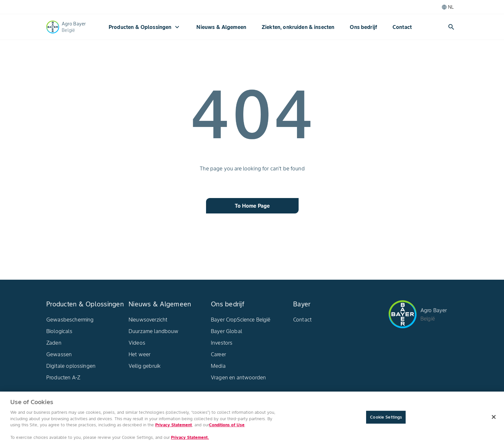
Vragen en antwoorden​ (238, 377)
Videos (137, 343)
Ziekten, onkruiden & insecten (298, 27)
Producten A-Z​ (63, 377)
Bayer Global (226, 331)
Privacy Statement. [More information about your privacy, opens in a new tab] (190, 440)
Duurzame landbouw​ (154, 331)
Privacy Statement (174, 427)
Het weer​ (139, 354)
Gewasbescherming (70, 320)
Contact (402, 27)
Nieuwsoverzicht (148, 320)
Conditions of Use (227, 427)
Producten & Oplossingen (145, 27)
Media (218, 366)
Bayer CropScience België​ (241, 320)
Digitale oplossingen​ (71, 366)
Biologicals (59, 331)
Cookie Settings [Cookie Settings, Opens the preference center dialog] (386, 419)
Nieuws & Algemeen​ (221, 27)
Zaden (54, 343)
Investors (222, 343)
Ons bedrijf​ (363, 27)
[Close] (494, 419)
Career (218, 354)
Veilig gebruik (145, 366)
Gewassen (59, 354)
